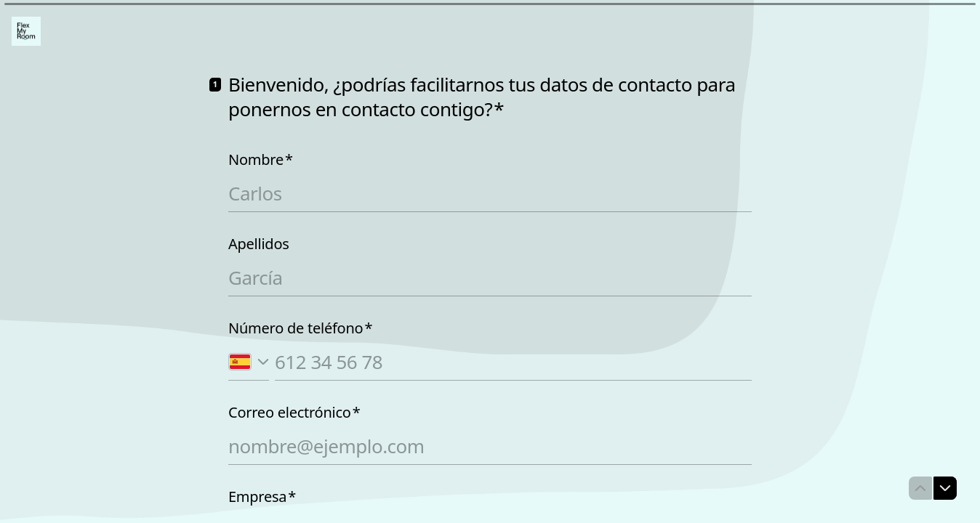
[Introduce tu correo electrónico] (490, 446)
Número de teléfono (300, 328)
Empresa (262, 497)
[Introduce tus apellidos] (490, 277)
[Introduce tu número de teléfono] (513, 362)
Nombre (261, 160)
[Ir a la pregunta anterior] (920, 488)
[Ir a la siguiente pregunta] (945, 488)
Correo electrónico (294, 413)
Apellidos (259, 244)
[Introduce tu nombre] (490, 193)
